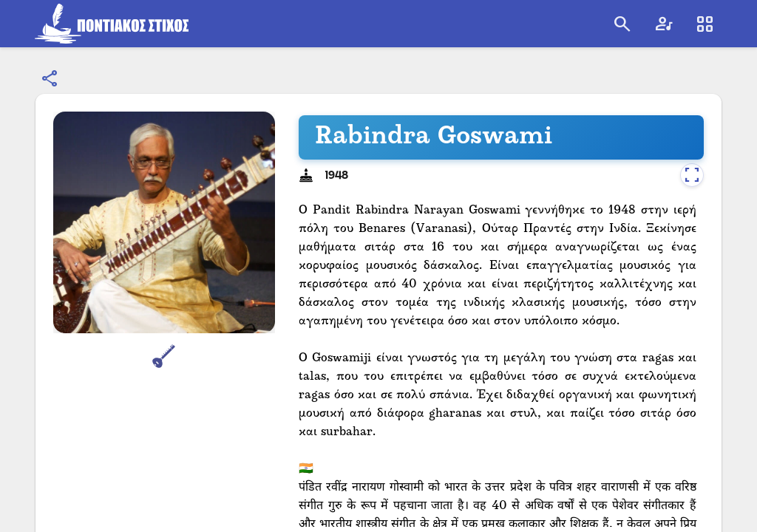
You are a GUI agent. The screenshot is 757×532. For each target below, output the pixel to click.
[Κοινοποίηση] (50, 79)
